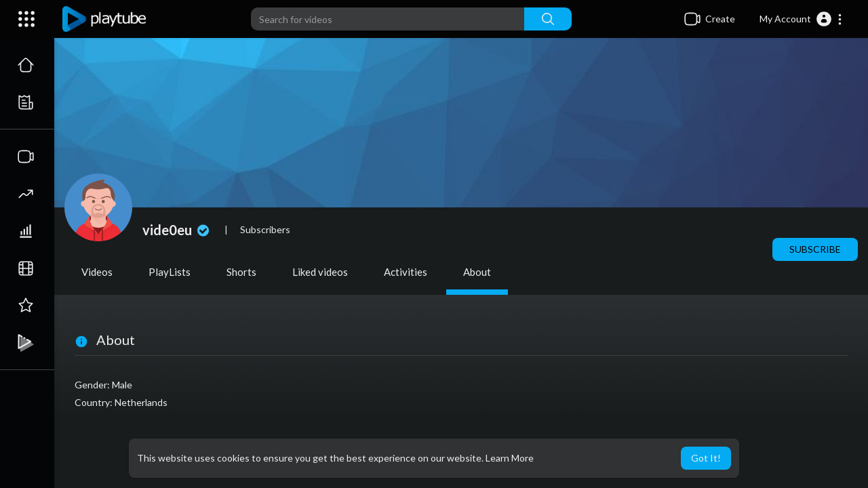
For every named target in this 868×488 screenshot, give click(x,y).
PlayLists (170, 272)
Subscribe (815, 249)
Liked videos (320, 272)
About (477, 272)
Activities (406, 272)
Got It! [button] (706, 458)
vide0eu (177, 230)
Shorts (241, 272)
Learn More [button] (510, 458)
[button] (801, 19)
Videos (97, 272)
